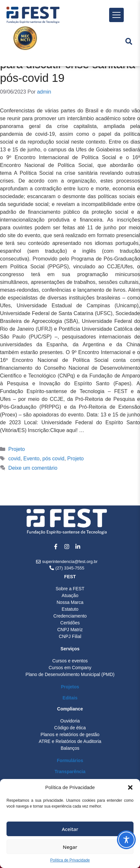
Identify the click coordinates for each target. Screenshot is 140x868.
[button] (130, 787)
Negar (70, 847)
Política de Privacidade (70, 860)
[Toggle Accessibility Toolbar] (126, 840)
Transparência (70, 772)
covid (14, 459)
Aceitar (70, 829)
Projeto (17, 449)
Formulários (70, 760)
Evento (32, 459)
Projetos (70, 687)
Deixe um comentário (33, 468)
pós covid (54, 459)
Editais (70, 698)
